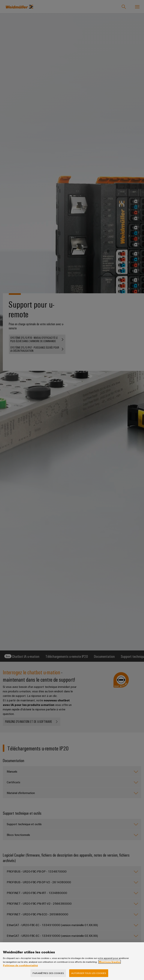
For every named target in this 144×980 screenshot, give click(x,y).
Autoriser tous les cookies (89, 973)
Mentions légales (110, 962)
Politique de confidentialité (20, 965)
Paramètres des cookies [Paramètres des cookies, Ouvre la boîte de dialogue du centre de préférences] (48, 973)
